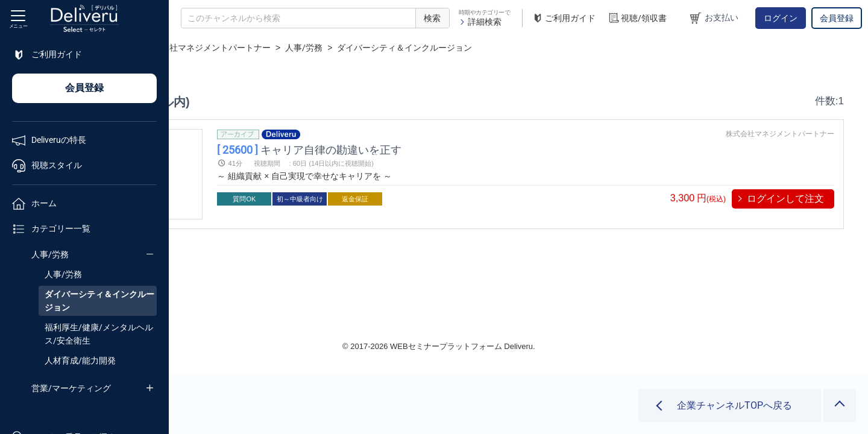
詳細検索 (480, 22)
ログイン (781, 18)
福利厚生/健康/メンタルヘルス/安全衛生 (99, 334)
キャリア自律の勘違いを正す (434, 149)
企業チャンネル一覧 (251, 48)
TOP (190, 48)
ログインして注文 (785, 199)
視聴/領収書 (637, 18)
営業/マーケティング (71, 388)
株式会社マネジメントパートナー (366, 48)
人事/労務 (50, 254)
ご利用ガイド (564, 18)
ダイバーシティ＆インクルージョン (99, 301)
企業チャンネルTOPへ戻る (734, 405)
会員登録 (837, 18)
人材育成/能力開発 (80, 360)
